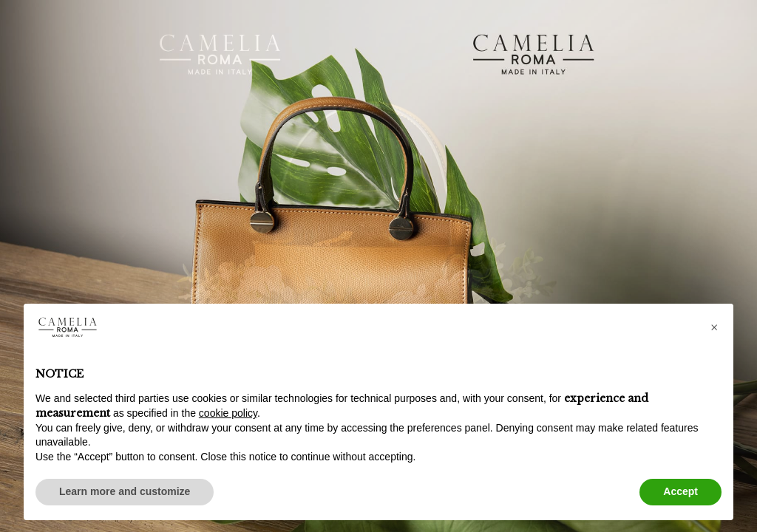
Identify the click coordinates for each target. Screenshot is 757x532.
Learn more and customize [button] (125, 491)
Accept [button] (680, 491)
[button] (714, 327)
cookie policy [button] (228, 413)
